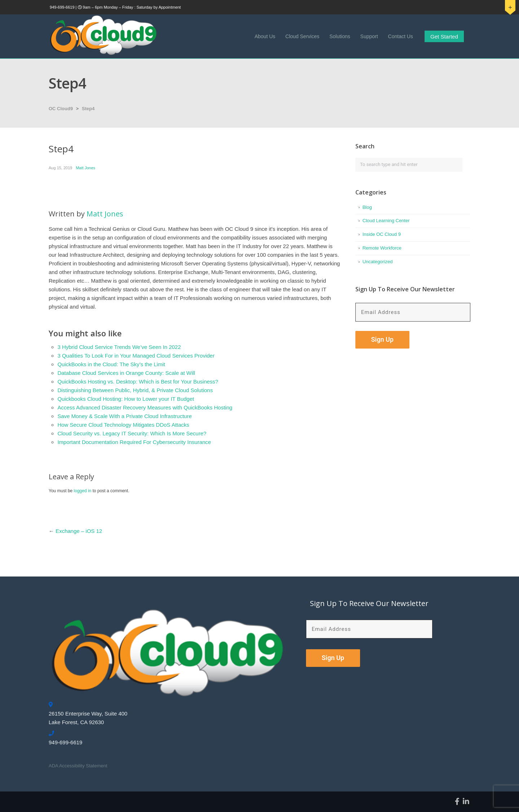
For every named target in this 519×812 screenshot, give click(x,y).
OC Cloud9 (61, 109)
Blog (367, 207)
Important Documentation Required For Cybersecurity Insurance (134, 442)
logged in (83, 491)
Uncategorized (378, 262)
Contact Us (401, 36)
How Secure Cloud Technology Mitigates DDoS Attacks (123, 425)
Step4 (88, 109)
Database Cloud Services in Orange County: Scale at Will (126, 373)
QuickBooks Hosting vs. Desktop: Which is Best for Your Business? (138, 382)
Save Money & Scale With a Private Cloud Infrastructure (125, 416)
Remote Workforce (382, 248)
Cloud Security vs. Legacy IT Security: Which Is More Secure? (132, 433)
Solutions (340, 36)
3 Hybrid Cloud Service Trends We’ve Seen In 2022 (119, 347)
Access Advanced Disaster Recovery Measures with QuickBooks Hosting (145, 407)
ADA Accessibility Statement (78, 766)
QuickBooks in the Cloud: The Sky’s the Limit (111, 364)
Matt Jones (85, 168)
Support (369, 36)
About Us (265, 36)
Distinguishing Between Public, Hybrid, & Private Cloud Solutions (135, 390)
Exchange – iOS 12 (79, 531)
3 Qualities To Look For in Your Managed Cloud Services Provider (136, 356)
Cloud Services (302, 36)
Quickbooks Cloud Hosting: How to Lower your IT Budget (126, 399)
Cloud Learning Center (386, 221)
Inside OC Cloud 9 (382, 234)
